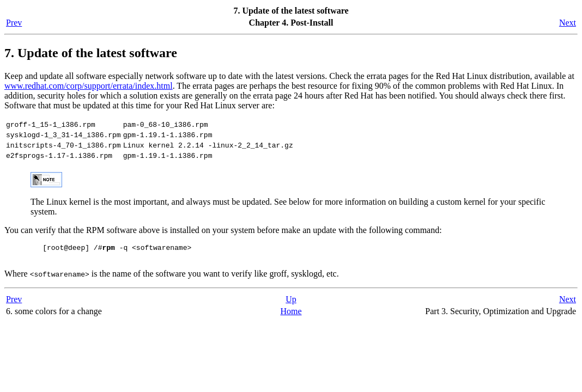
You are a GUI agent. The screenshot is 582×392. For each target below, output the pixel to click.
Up (291, 309)
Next (568, 23)
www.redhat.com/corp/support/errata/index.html (89, 86)
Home (291, 321)
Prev (14, 23)
